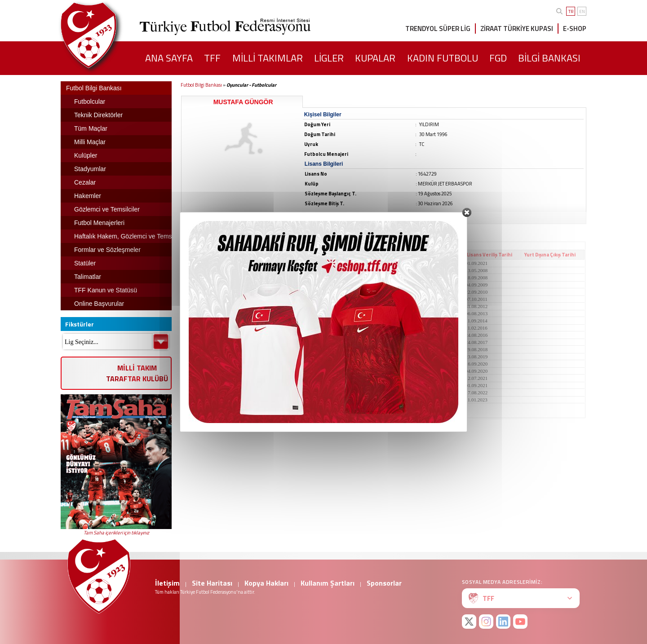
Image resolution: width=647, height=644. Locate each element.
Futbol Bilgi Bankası (201, 85)
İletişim (167, 583)
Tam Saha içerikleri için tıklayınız (116, 533)
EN (582, 11)
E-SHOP (575, 29)
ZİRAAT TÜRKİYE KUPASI (517, 29)
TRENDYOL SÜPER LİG (438, 29)
